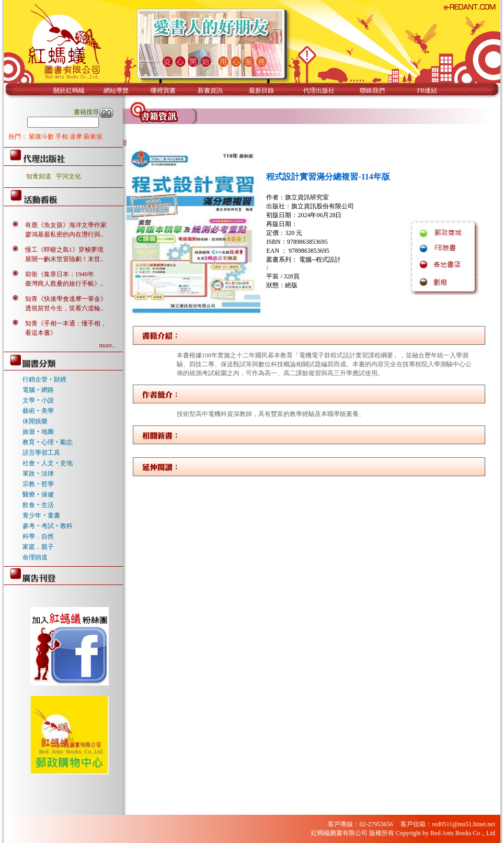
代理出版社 (319, 91)
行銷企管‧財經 (44, 379)
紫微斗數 (42, 137)
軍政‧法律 (38, 474)
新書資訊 (210, 91)
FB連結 (427, 91)
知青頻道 (39, 176)
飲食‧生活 (38, 505)
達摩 (77, 137)
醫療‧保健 (38, 494)
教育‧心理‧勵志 (48, 442)
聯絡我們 (372, 91)
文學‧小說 (38, 400)
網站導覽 (116, 91)
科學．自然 (38, 536)
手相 (62, 137)
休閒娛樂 (35, 421)
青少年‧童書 (41, 515)
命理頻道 (35, 557)
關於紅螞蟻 (69, 91)
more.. (107, 345)
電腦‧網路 (38, 390)
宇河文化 (68, 176)
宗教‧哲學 (38, 484)
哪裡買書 (163, 91)
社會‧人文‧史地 (48, 463)
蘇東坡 (93, 137)
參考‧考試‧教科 (48, 526)
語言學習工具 (41, 453)
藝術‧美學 (38, 411)
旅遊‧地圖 (38, 432)
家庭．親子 (38, 547)
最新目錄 (261, 91)
